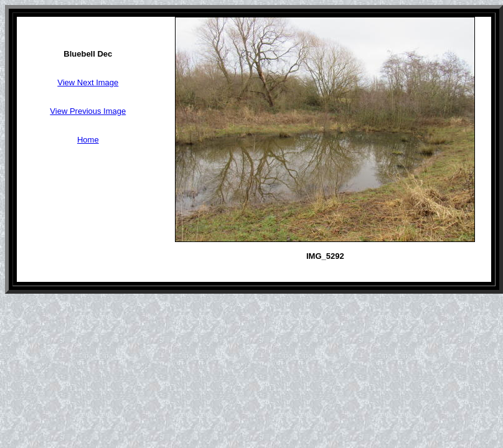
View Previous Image (88, 111)
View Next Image (88, 82)
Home (88, 140)
